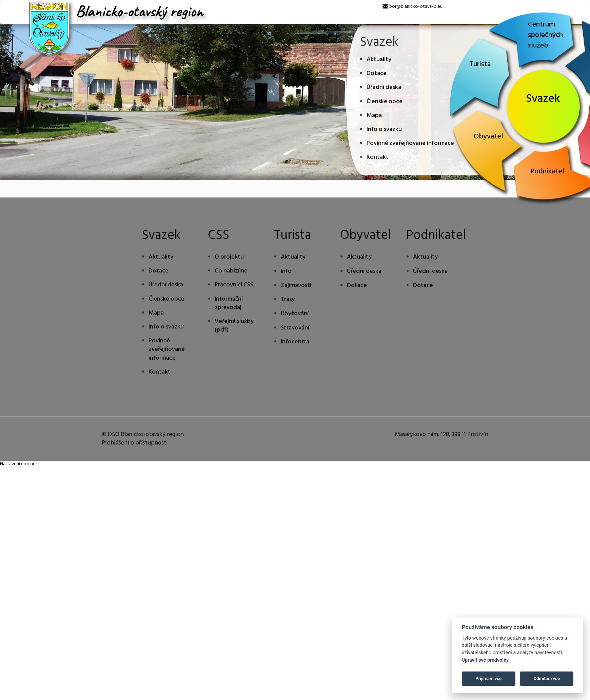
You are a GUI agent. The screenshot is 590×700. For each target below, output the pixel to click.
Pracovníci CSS (234, 285)
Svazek (543, 99)
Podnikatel (547, 172)
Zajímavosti (296, 286)
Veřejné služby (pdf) (234, 326)
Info (286, 271)
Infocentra (295, 342)
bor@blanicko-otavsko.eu (416, 7)
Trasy (288, 299)
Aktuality (379, 60)
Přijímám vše (488, 678)
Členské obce (385, 102)
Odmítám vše (547, 678)
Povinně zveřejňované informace (410, 143)
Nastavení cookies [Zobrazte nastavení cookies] (19, 464)
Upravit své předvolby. (486, 660)
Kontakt (378, 157)
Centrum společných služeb (545, 35)
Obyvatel (488, 137)
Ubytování (295, 314)
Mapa (374, 116)
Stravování (295, 328)
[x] (5, 5)
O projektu (229, 257)
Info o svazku (384, 129)
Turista (480, 64)
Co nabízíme (231, 271)
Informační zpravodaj (229, 303)
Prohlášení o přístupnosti (135, 443)
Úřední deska (384, 87)
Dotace (377, 73)
